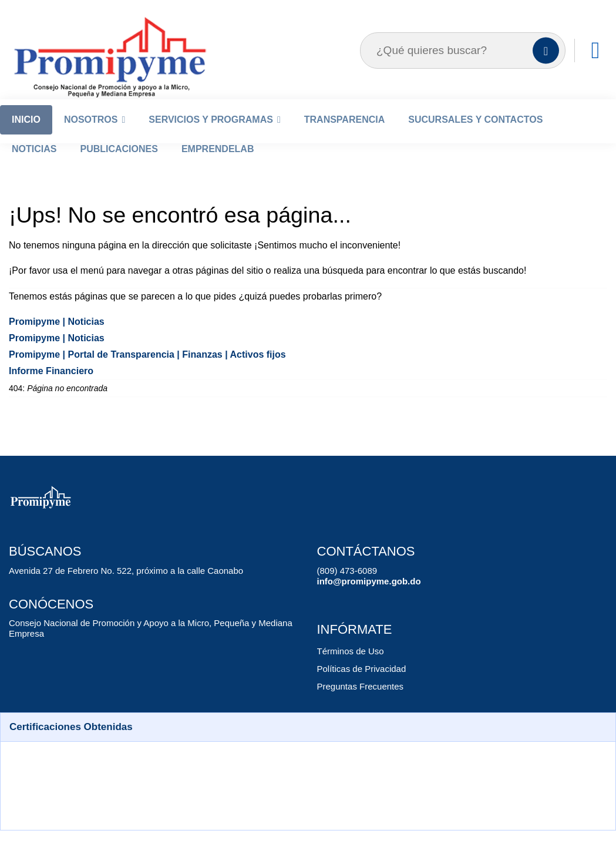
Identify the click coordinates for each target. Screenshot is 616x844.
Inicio (26, 135)
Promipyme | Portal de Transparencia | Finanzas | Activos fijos (139, 370)
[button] (308, 743)
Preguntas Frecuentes (358, 702)
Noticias (34, 165)
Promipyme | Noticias (53, 337)
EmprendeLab (218, 165)
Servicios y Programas (211, 135)
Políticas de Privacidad (359, 685)
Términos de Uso (348, 667)
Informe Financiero (48, 387)
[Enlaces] (595, 66)
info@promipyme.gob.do (364, 597)
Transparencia (344, 135)
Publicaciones (119, 165)
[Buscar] (546, 67)
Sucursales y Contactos (475, 135)
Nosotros (91, 135)
